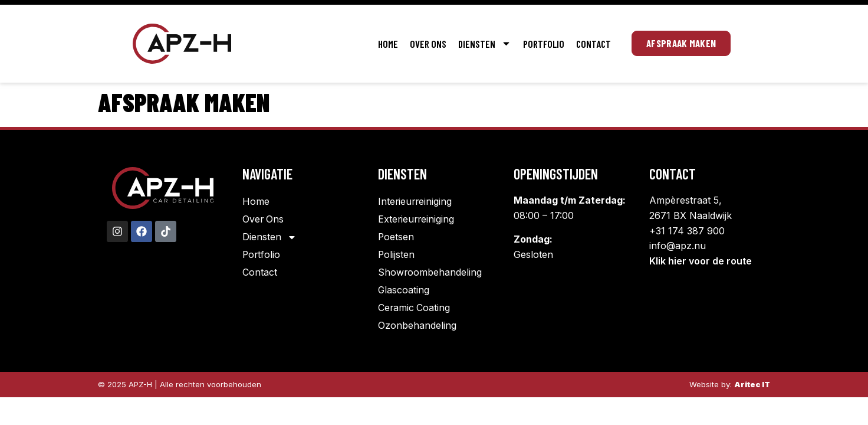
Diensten (485, 43)
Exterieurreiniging (417, 220)
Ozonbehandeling (417, 326)
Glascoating (404, 290)
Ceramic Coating (415, 308)
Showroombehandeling (430, 273)
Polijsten (397, 255)
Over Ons (428, 44)
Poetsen (396, 237)
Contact (594, 44)
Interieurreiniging (416, 202)
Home (388, 44)
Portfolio (544, 44)
